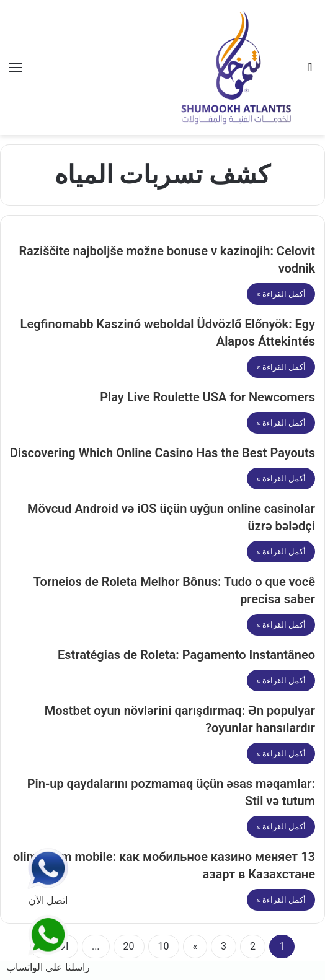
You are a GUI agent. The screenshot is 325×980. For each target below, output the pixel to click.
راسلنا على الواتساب (48, 943)
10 (164, 946)
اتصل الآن (48, 877)
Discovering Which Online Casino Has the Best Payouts (162, 453)
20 (129, 946)
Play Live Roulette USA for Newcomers (207, 397)
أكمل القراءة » (281, 294)
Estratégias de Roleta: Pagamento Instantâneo (186, 655)
